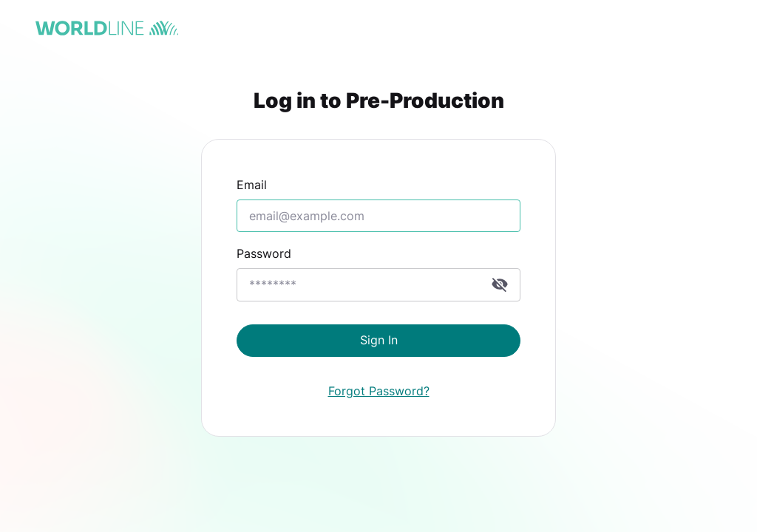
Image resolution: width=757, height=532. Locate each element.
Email (252, 185)
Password (264, 253)
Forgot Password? (379, 391)
